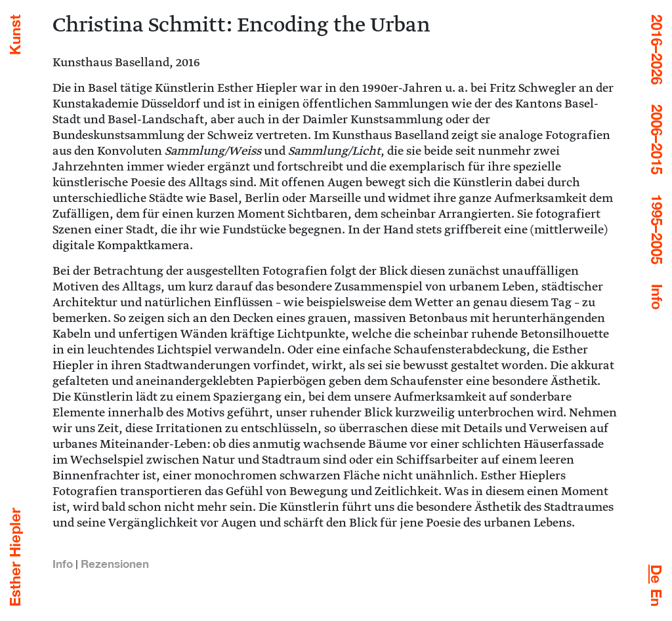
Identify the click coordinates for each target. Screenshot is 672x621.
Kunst (15, 35)
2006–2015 (657, 139)
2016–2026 (657, 50)
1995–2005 (657, 229)
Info (657, 297)
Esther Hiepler (15, 557)
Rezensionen (115, 564)
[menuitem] (656, 574)
